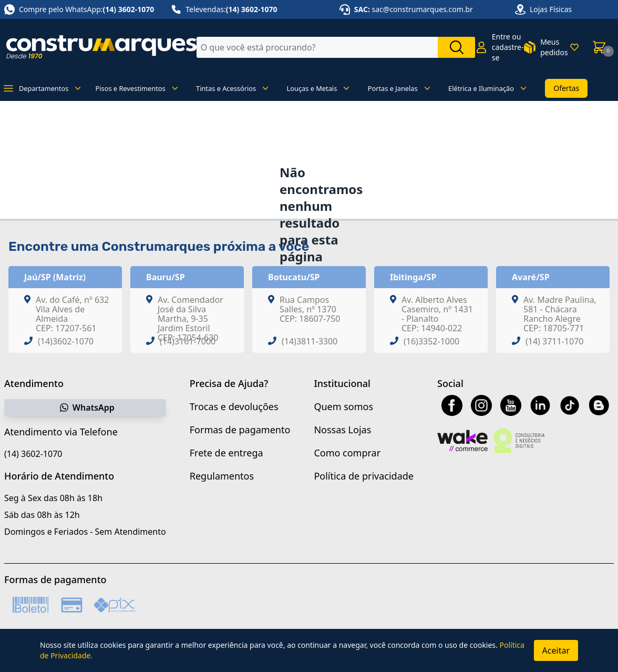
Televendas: (224, 9)
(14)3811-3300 (310, 341)
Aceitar (556, 650)
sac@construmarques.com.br (423, 9)
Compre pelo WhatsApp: (79, 9)
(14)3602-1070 (66, 341)
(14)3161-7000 (188, 341)
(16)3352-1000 (431, 341)
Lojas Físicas (551, 9)
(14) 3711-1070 (554, 341)
